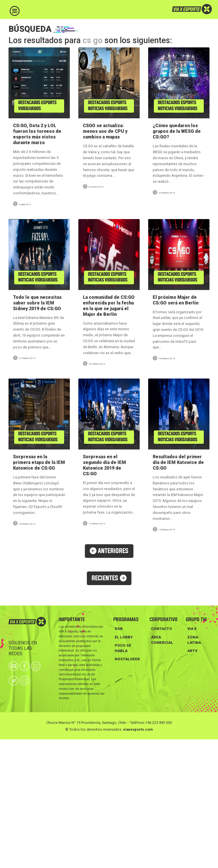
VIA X (192, 629)
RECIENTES (109, 578)
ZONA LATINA (194, 640)
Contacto (162, 629)
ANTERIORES (109, 551)
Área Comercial (162, 640)
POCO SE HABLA (123, 648)
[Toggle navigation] (15, 11)
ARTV (192, 651)
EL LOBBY (124, 637)
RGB (119, 629)
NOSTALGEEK (127, 659)
